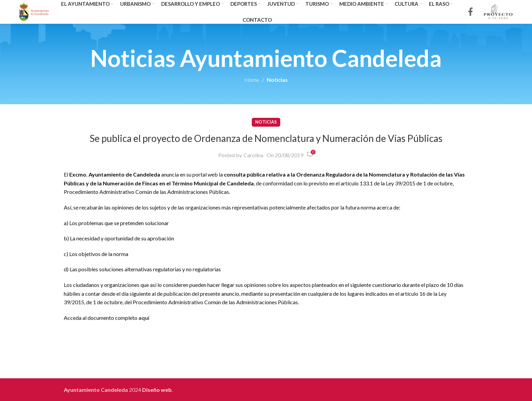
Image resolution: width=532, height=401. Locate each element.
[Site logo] (34, 11)
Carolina (253, 155)
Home (252, 80)
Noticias (277, 80)
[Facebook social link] (470, 12)
